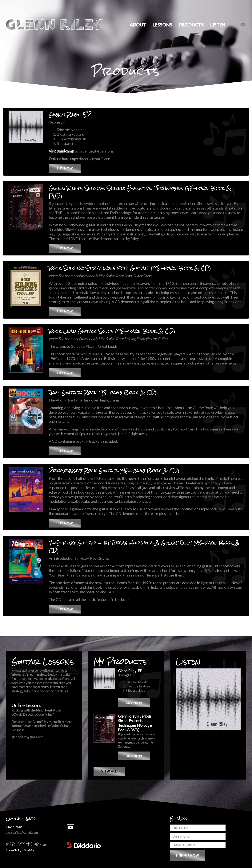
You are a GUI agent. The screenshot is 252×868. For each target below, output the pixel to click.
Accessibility (13, 850)
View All (109, 771)
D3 (27, 845)
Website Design (14, 845)
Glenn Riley (32, 843)
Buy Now (65, 168)
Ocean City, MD (38, 845)
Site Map (30, 850)
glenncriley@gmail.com (27, 737)
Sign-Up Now (187, 855)
